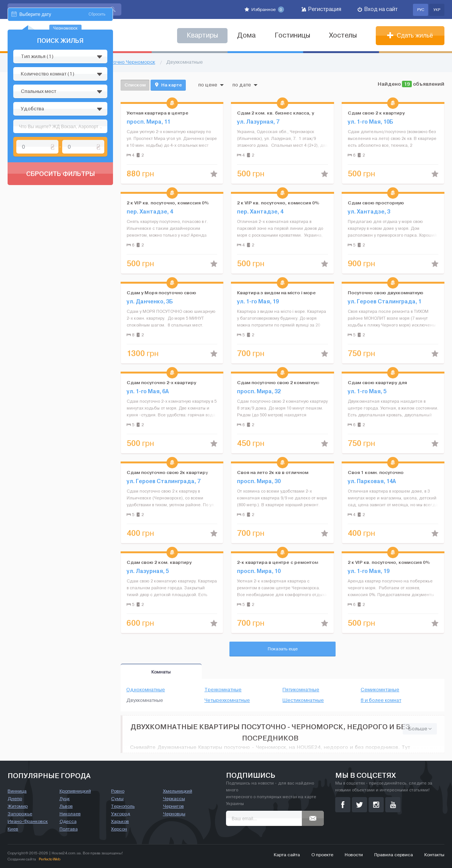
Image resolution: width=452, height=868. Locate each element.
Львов (66, 806)
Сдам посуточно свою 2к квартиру (167, 472)
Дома (246, 35)
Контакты (434, 855)
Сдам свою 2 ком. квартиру (159, 562)
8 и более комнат (381, 700)
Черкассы (174, 799)
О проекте (322, 855)
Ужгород (121, 814)
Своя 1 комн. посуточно (376, 472)
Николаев (70, 814)
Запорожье (20, 814)
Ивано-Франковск (28, 821)
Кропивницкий (75, 791)
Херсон (119, 829)
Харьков (120, 821)
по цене (211, 85)
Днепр (15, 799)
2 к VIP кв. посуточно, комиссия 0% (168, 203)
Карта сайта (287, 855)
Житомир (18, 806)
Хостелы (343, 35)
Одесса (68, 821)
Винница (17, 791)
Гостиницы (292, 35)
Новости (354, 855)
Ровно (118, 791)
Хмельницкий (178, 791)
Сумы (117, 799)
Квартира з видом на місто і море (276, 293)
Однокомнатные (146, 690)
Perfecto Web (49, 859)
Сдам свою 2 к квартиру (376, 113)
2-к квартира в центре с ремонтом (278, 562)
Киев (13, 829)
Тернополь (123, 806)
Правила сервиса (394, 855)
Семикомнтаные (380, 690)
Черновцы (174, 814)
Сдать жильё (410, 35)
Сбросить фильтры (60, 246)
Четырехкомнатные (227, 700)
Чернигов (173, 806)
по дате (245, 85)
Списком (135, 85)
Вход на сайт (378, 9)
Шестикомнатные (303, 700)
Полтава (69, 829)
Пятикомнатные (301, 690)
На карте (168, 85)
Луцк (65, 799)
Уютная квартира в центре (158, 113)
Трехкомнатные (223, 690)
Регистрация (321, 9)
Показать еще (283, 649)
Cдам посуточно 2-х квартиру (161, 382)
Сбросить (97, 86)
